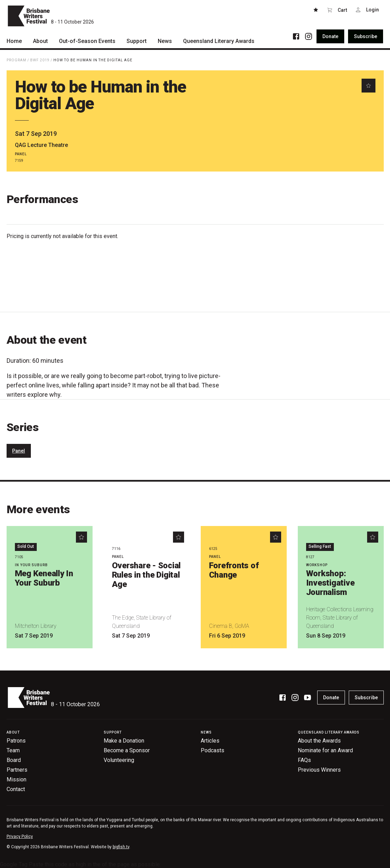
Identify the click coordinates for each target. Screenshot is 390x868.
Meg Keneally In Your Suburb (44, 578)
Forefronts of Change (234, 570)
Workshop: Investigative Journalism (330, 583)
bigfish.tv (121, 847)
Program (16, 60)
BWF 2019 (40, 60)
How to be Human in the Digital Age (93, 60)
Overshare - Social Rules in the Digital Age (146, 575)
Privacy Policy (20, 836)
